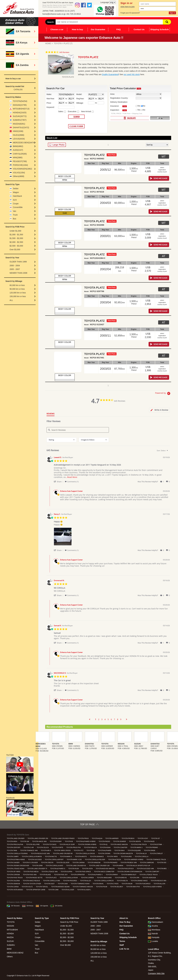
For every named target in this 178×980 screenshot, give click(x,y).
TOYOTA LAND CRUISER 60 (76, 866)
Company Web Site (156, 973)
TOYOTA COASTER (121, 847)
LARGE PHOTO (57, 145)
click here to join (128, 7)
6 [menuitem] (111, 719)
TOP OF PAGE (87, 824)
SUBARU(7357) (20, 120)
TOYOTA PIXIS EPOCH (126, 869)
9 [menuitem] (121, 719)
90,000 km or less (17, 289)
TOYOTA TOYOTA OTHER (32, 884)
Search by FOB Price (69, 922)
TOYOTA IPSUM (102, 887)
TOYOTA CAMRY (13, 856)
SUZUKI (10, 941)
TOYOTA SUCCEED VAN (146, 869)
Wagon (16, 192)
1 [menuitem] (96, 719)
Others (10, 957)
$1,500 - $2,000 (16, 238)
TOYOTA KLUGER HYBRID (153, 887)
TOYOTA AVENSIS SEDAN (61, 887)
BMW (9, 949)
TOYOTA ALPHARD (105, 850)
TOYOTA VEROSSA (149, 878)
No (144, 106)
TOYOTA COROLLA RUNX (69, 878)
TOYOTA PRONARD (111, 863)
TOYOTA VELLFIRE (33, 844)
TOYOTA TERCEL (42, 887)
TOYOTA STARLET (157, 853)
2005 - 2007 (15, 269)
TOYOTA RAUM (127, 884)
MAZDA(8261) (19, 124)
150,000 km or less (18, 296)
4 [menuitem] (105, 719)
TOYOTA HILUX (141, 853)
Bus (15, 219)
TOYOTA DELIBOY (117, 887)
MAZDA (10, 937)
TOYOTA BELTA (122, 881)
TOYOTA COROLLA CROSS (86, 853)
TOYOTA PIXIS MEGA (31, 872)
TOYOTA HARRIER (112, 838)
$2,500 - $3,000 (16, 246)
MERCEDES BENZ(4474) (24, 143)
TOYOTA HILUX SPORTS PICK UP (138, 866)
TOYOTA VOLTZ (27, 887)
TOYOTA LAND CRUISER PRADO (63, 838)
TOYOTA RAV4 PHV (133, 887)
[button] (59, 482)
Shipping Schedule (159, 29)
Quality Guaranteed (110, 74)
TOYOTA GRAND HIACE (139, 881)
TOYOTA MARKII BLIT (129, 875)
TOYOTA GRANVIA (14, 884)
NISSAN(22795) (20, 105)
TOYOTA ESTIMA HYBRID (16, 860)
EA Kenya (28, 906)
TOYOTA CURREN (88, 878)
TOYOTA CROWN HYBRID (87, 844)
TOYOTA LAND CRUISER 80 (63, 853)
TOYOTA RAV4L (98, 884)
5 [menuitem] (108, 719)
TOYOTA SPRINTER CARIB (36, 890)
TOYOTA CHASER (13, 863)
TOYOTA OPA (135, 878)
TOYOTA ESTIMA (156, 844)
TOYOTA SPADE (150, 850)
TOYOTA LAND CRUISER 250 (38, 838)
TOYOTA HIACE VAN (40, 841)
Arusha (153, 926)
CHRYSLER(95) (20, 154)
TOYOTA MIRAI (118, 866)
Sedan (16, 188)
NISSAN (10, 926)
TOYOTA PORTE (58, 847)
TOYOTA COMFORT (152, 872)
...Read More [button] (71, 477)
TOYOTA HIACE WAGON (119, 844)
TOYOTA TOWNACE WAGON (83, 887)
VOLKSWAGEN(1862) (22, 169)
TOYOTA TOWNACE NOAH (80, 884)
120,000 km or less (18, 293)
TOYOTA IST (156, 838)
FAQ (119, 29)
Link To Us (124, 949)
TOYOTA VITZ (79, 850)
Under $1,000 (15, 231)
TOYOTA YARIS (112, 856)
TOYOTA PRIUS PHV (74, 847)
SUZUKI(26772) (20, 116)
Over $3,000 (15, 249)
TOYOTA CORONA (13, 875)
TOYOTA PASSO (105, 841)
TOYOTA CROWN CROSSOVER (18, 866)
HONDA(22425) (20, 113)
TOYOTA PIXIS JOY (61, 875)
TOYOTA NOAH (105, 847)
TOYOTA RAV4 (120, 850)
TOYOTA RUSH (74, 869)
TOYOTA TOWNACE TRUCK (156, 860)
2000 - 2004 (15, 266)
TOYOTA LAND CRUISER (16, 838)
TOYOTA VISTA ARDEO (15, 890)
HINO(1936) (18, 131)
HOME (48, 43)
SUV (15, 200)
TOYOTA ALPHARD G (58, 869)
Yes (139, 106)
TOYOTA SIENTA (135, 841)
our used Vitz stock (132, 74)
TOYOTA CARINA (79, 863)
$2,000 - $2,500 (16, 242)
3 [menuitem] (102, 719)
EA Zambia (57, 906)
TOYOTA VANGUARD (105, 878)
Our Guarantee (98, 29)
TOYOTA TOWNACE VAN (29, 850)
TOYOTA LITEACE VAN (50, 872)
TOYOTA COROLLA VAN (52, 881)
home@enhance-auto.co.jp (54, 14)
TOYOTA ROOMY (56, 841)
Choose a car (57, 29)
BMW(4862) (18, 146)
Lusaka (153, 941)
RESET (160, 118)
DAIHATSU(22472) (21, 127)
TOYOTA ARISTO (81, 856)
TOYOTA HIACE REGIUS (32, 881)
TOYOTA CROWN (104, 853)
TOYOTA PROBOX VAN (129, 863)
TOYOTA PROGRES (70, 881)
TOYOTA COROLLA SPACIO (104, 881)
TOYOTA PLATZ (51, 878)
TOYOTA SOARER (120, 841)
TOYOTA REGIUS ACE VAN (41, 853)
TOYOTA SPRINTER (78, 875)
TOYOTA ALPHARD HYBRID (86, 841)
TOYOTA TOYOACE (50, 844)
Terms (122, 941)
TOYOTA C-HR (29, 847)
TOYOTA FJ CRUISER (30, 863)
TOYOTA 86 (69, 841)
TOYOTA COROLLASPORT (54, 860)
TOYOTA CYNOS (113, 884)
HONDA (10, 934)
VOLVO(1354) (19, 173)
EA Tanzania (13, 906)
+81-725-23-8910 (73, 14)
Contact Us (139, 29)
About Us (124, 918)
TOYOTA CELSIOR (63, 863)
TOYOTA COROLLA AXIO (54, 866)
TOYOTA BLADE (45, 875)
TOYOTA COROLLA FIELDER (95, 860)
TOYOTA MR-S (46, 850)
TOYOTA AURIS (126, 856)
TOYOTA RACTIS (51, 856)
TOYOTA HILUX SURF (67, 844)
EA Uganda (42, 906)
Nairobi (153, 934)
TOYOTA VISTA (87, 869)
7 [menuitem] (114, 719)
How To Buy (125, 922)
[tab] (159, 410)
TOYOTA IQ (104, 844)
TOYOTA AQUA (97, 838)
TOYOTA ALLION (160, 884)
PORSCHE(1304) (20, 165)
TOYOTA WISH (12, 841)
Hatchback (17, 196)
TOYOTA (58, 43)
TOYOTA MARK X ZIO (74, 860)
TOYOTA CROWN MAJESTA (123, 853)
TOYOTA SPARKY (112, 875)
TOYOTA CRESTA (47, 863)
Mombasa (154, 930)
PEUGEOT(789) (20, 161)
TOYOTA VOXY (143, 838)
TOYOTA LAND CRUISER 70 (37, 869)
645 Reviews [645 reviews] (64, 52)
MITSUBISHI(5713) (21, 109)
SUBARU (11, 945)
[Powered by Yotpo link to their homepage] (163, 394)
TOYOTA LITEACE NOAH (16, 869)
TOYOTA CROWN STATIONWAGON (130, 872)
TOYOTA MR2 (162, 869)
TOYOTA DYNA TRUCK (139, 844)
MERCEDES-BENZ (15, 953)
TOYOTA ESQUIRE (134, 850)
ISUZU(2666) (18, 135)
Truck (15, 215)
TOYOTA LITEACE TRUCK (149, 875)
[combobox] (62, 440)
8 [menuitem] (118, 719)
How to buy (77, 29)
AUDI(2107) (18, 150)
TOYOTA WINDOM (94, 863)
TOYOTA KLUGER (68, 890)
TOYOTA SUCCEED (35, 860)
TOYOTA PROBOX (128, 838)
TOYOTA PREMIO (152, 847)
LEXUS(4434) (19, 139)
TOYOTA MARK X (137, 847)
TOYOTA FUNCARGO (143, 884)
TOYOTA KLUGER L (84, 890)
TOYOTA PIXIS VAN (30, 875)
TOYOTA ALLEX (86, 881)
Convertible (18, 207)
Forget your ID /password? (130, 13)
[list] (112, 537)
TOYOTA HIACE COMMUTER (104, 872)
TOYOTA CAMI (54, 890)
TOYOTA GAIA (63, 884)
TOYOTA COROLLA (142, 856)
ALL (11, 300)
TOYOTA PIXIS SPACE (83, 872)
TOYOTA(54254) (20, 101)
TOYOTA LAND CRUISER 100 (99, 866)
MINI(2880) (18, 158)
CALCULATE (130, 118)
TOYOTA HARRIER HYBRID (134, 860)
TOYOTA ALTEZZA (115, 860)
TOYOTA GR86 (38, 866)
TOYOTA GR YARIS (14, 872)
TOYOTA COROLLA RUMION (32, 856)
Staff (122, 945)
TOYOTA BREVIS (121, 878)
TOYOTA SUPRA (67, 872)
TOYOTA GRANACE (97, 856)
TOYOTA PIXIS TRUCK (15, 878)
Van (15, 211)
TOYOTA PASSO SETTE (34, 878)
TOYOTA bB (91, 850)
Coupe (16, 204)
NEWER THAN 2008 (18, 273)
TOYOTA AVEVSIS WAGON (105, 869)
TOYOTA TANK (12, 850)
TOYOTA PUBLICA (91, 847)
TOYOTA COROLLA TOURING (17, 853)
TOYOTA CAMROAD (147, 863)
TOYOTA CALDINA (13, 881)
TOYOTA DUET (49, 884)
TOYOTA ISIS (162, 863)
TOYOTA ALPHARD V (95, 875)
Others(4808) (18, 176)
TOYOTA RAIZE (149, 841)
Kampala (154, 937)
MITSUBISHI (12, 930)
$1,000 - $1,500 (16, 235)
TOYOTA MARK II (66, 856)
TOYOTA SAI (25, 841)
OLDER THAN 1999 (18, 262)
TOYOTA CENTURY (14, 847)
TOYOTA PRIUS (83, 838)
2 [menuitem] (99, 719)
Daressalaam (155, 922)
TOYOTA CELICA (43, 847)
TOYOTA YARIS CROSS (63, 850)
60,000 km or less (17, 285)
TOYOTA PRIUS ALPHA (15, 844)
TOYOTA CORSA (13, 887)
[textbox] (169, 452)
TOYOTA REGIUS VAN (159, 881)
